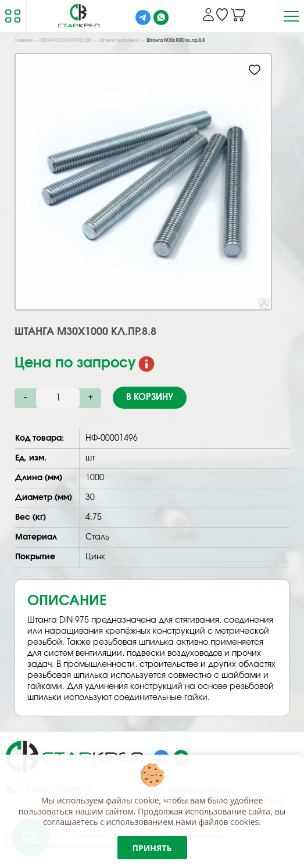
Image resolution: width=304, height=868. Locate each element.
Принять (152, 848)
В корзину (150, 397)
